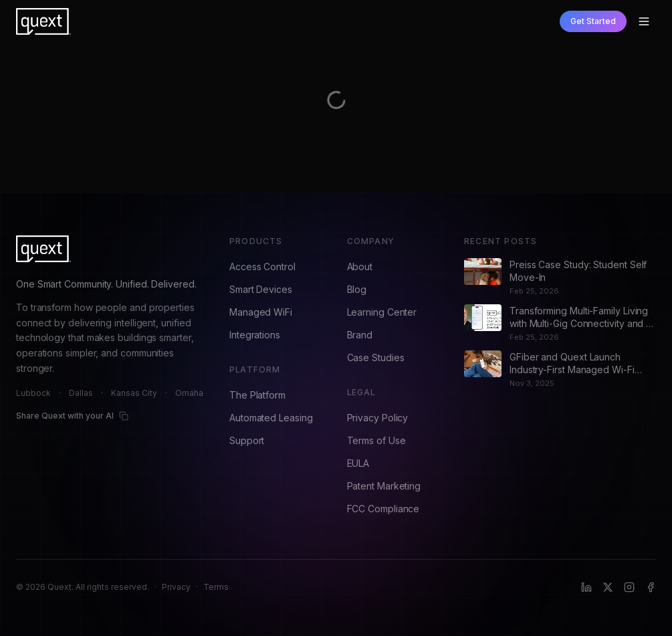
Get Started (593, 21)
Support (247, 440)
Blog (357, 289)
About (360, 267)
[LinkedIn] (586, 587)
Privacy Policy (378, 418)
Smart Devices (261, 289)
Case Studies (376, 357)
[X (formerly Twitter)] (608, 587)
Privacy (176, 587)
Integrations (255, 335)
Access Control (262, 267)
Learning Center (382, 312)
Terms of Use (376, 440)
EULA (358, 463)
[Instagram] (629, 587)
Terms (216, 587)
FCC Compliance (383, 509)
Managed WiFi (261, 312)
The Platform (257, 395)
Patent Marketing (384, 486)
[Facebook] (651, 587)
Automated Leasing (271, 418)
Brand (360, 335)
